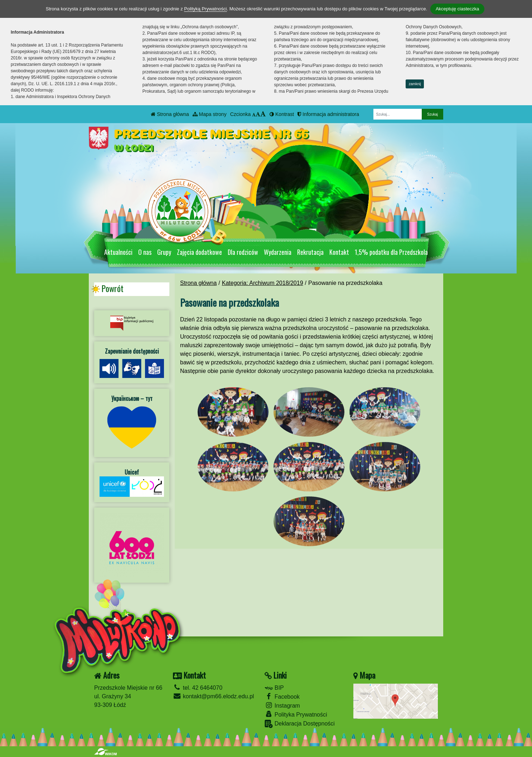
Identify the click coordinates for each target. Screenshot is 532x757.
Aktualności (118, 252)
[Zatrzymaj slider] (313, 234)
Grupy (164, 252)
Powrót (112, 288)
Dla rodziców (243, 252)
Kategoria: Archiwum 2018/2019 (263, 283)
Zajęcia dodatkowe (199, 252)
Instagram (282, 705)
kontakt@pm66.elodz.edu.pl (213, 696)
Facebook (282, 696)
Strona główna (170, 114)
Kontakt (339, 252)
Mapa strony (210, 114)
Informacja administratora (328, 114)
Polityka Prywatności (296, 714)
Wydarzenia (278, 252)
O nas (145, 252)
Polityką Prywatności (205, 9)
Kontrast (282, 114)
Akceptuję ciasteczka (457, 9)
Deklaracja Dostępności (300, 724)
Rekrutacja (310, 252)
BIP (274, 688)
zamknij (415, 84)
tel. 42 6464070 (198, 688)
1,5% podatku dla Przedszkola (391, 252)
